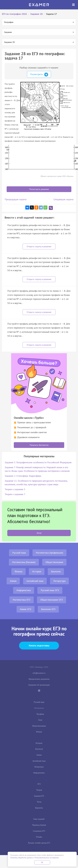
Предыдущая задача (16, 199)
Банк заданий (39, 819)
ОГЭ (39, 784)
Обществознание (54, 562)
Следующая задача (63, 199)
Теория (39, 790)
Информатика (24, 590)
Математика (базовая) (24, 562)
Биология (56, 571)
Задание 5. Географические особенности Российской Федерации (38, 462)
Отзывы (39, 837)
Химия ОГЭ (26, 609)
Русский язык (19, 553)
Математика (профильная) (49, 553)
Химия (13, 581)
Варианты (39, 808)
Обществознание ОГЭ (52, 600)
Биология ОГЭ (48, 609)
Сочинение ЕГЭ (39, 831)
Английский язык (35, 581)
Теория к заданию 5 (15, 489)
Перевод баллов (39, 825)
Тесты (39, 802)
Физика (19, 571)
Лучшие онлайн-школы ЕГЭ (39, 843)
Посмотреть (39, 75)
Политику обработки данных (22, 858)
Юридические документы (39, 679)
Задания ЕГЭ (39, 796)
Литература (59, 581)
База (40, 720)
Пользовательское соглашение (47, 858)
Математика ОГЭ (22, 600)
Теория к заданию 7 (15, 494)
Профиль (40, 714)
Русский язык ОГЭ (50, 590)
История (37, 571)
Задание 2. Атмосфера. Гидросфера (23, 476)
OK (42, 862)
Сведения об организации (39, 685)
